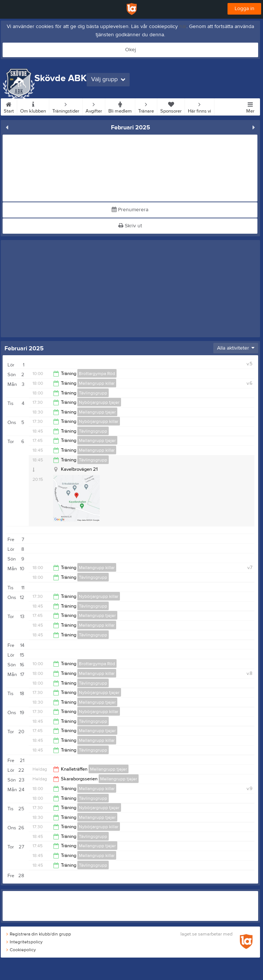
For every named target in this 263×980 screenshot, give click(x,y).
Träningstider (66, 106)
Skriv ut (130, 226)
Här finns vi (199, 106)
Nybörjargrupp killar (99, 421)
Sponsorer (171, 106)
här (183, 27)
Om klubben (33, 106)
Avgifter (94, 106)
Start (9, 106)
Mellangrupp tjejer (97, 412)
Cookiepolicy (21, 950)
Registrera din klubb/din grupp (39, 934)
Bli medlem (120, 106)
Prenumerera (130, 210)
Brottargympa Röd (97, 374)
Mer (250, 106)
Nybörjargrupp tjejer (99, 402)
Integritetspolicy (24, 942)
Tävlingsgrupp (93, 393)
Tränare (146, 106)
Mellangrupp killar (97, 383)
